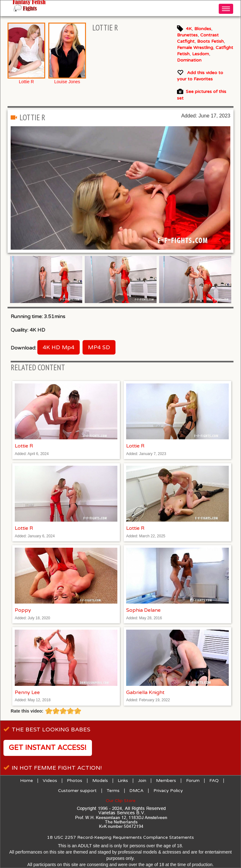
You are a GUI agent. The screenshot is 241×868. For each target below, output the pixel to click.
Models (100, 781)
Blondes (203, 29)
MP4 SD (99, 347)
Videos (50, 781)
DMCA (136, 791)
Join (142, 781)
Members (166, 781)
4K (189, 29)
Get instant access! (48, 748)
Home (27, 781)
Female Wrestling (195, 48)
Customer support (77, 791)
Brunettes (187, 35)
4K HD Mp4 (59, 347)
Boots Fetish (210, 41)
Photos (75, 781)
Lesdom (201, 54)
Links (123, 781)
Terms (113, 791)
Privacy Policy (168, 791)
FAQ (214, 781)
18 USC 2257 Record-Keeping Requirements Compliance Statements (120, 837)
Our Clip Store (121, 801)
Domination (189, 60)
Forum (193, 781)
